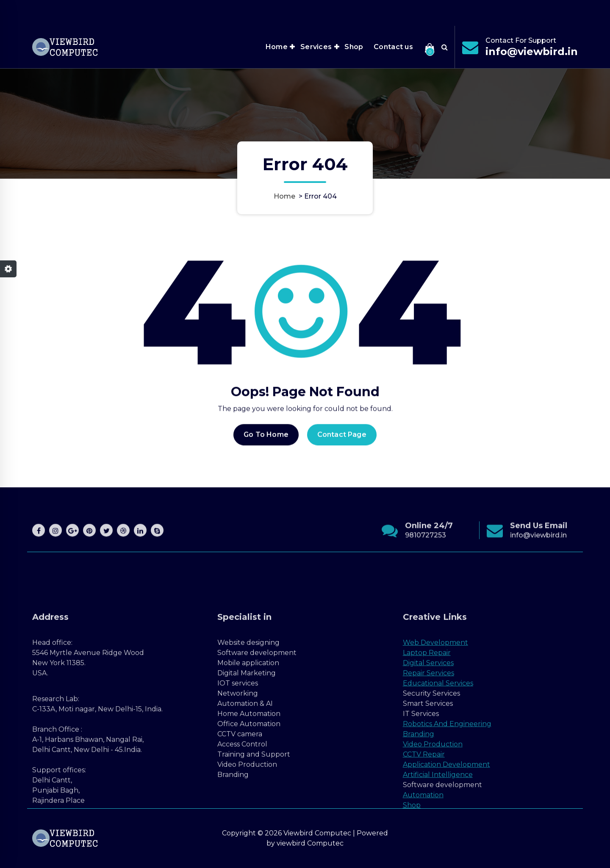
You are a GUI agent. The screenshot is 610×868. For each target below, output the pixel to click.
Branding (419, 814)
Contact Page (342, 447)
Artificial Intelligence (438, 854)
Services (316, 47)
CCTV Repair (424, 834)
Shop (354, 47)
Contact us (393, 47)
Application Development (446, 844)
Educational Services (438, 763)
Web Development (435, 722)
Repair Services (428, 753)
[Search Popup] (445, 47)
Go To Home (266, 447)
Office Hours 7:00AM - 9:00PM (471, 11)
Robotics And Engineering (447, 803)
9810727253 (426, 560)
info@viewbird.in (532, 51)
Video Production (433, 824)
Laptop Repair (427, 732)
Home (277, 47)
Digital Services (428, 742)
